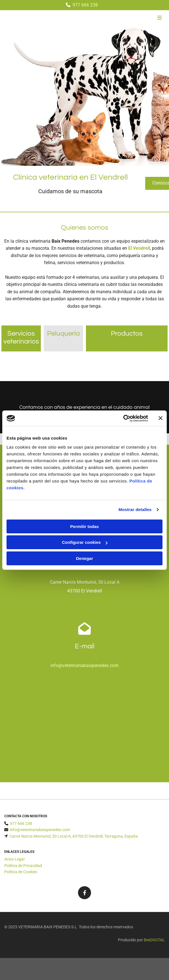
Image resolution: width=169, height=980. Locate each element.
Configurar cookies (85, 542)
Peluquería (63, 333)
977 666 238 (85, 5)
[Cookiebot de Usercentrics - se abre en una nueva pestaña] (123, 418)
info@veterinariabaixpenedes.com (84, 665)
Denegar (84, 558)
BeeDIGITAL (154, 940)
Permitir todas (85, 526)
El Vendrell (139, 248)
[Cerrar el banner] (160, 418)
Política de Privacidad (23, 866)
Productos (127, 333)
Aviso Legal (14, 859)
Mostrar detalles (135, 509)
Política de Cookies (21, 872)
